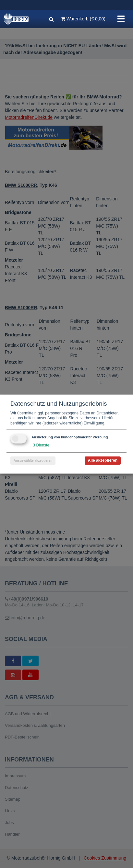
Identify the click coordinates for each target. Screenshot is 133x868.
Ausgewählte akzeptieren (33, 461)
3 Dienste (40, 445)
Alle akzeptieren (103, 460)
